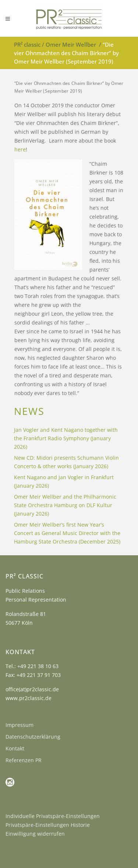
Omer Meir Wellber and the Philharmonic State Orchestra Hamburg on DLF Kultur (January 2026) (65, 505)
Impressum (20, 725)
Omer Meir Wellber (71, 44)
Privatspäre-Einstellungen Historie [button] (48, 825)
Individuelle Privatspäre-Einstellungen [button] (53, 816)
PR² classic (27, 44)
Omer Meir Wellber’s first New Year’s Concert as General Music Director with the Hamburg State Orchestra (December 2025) (67, 533)
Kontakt (15, 748)
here (20, 149)
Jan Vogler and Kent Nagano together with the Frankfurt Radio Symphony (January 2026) (66, 438)
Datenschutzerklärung (33, 737)
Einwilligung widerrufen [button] (35, 834)
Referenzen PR (24, 760)
